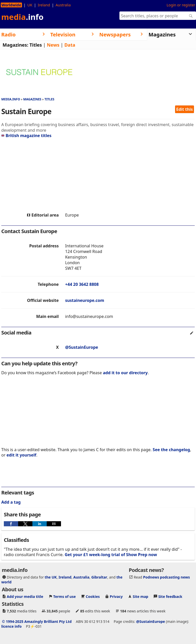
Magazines (32, 99)
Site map (140, 596)
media (22, 17)
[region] (98, 175)
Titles (36, 45)
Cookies (93, 596)
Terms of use (65, 596)
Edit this (185, 109)
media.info (11, 99)
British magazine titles (26, 136)
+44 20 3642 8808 (82, 284)
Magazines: (15, 45)
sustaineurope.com (85, 300)
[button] (11, 524)
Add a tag (11, 502)
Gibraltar (99, 577)
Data (70, 45)
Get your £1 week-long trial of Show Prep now (111, 555)
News (53, 45)
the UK (51, 577)
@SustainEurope (82, 347)
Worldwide (11, 5)
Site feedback (170, 596)
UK (30, 5)
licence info (11, 626)
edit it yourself (21, 455)
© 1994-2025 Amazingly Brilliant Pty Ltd (37, 621)
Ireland (44, 5)
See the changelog (171, 450)
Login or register (181, 5)
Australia (63, 5)
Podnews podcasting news (167, 577)
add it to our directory (125, 373)
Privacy (116, 596)
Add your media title (25, 596)
